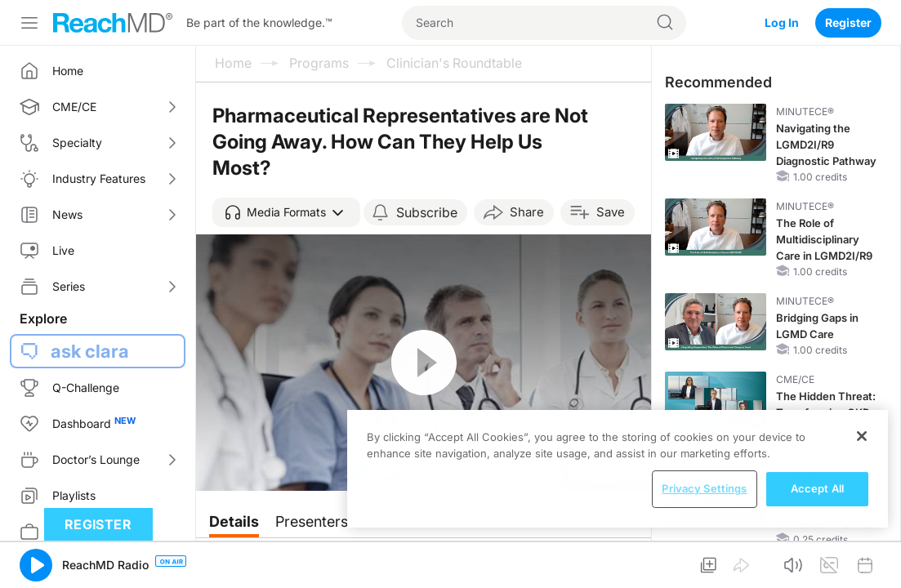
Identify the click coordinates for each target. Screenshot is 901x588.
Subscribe (427, 212)
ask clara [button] (90, 351)
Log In (782, 22)
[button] (286, 212)
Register (848, 22)
